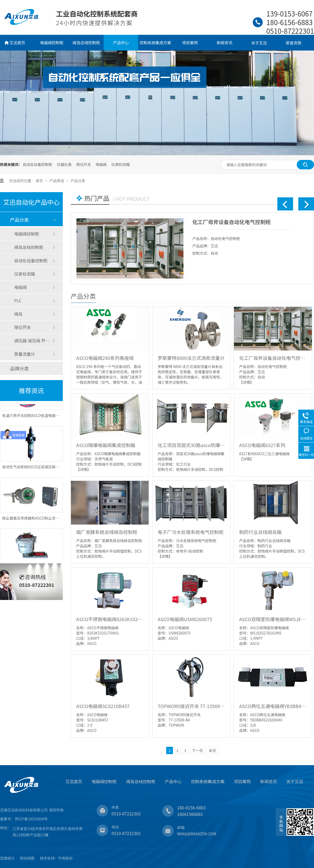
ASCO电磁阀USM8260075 (185, 619)
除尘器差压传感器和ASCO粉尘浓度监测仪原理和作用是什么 (51, 520)
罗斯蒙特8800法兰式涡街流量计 (191, 358)
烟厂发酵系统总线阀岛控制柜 (107, 532)
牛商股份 (65, 858)
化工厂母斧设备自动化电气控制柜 (232, 222)
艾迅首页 (17, 43)
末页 (212, 750)
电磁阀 (101, 164)
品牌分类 (19, 368)
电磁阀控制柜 (52, 43)
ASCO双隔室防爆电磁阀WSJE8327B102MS (273, 619)
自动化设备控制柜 (37, 164)
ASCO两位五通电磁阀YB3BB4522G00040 (273, 706)
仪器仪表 (64, 164)
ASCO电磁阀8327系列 (262, 445)
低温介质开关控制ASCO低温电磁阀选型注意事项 (42, 417)
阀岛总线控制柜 (86, 43)
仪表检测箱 (121, 164)
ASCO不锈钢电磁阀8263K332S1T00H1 (110, 619)
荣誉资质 (294, 43)
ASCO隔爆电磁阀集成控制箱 (106, 445)
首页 (40, 181)
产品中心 (121, 43)
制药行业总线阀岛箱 (260, 532)
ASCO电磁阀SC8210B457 (103, 706)
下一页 (198, 750)
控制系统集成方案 (155, 43)
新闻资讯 (225, 43)
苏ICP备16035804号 (31, 819)
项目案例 (190, 43)
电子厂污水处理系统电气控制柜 (191, 532)
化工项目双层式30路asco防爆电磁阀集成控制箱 (191, 445)
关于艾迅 (259, 43)
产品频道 (57, 181)
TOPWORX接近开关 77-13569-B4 (191, 706)
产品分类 (78, 181)
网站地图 (27, 858)
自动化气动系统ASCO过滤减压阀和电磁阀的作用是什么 (47, 468)
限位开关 (83, 164)
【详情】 (246, 382)
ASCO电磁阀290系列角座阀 (105, 358)
